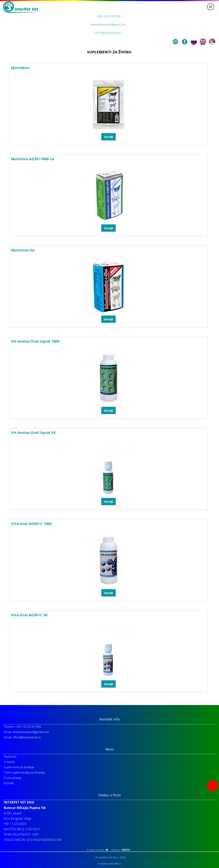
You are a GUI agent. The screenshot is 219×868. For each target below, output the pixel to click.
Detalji (108, 137)
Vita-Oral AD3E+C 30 (29, 615)
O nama (9, 762)
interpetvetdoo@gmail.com (108, 25)
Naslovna (10, 756)
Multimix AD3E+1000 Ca (32, 159)
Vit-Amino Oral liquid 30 (33, 433)
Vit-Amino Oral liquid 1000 (35, 341)
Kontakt (9, 783)
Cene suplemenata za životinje (24, 772)
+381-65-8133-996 (108, 16)
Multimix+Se (23, 250)
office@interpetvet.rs (108, 33)
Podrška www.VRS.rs (110, 864)
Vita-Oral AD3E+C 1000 (31, 524)
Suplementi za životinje (19, 767)
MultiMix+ (21, 68)
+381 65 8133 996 (28, 727)
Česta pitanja (12, 778)
